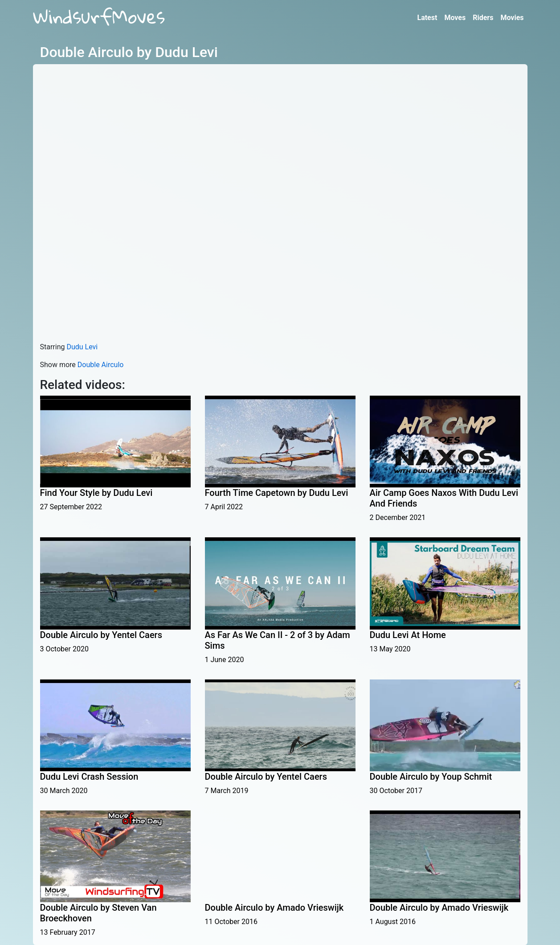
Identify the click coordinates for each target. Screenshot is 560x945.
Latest (427, 18)
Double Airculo (101, 365)
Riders (483, 18)
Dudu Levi (82, 347)
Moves (455, 18)
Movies (512, 18)
